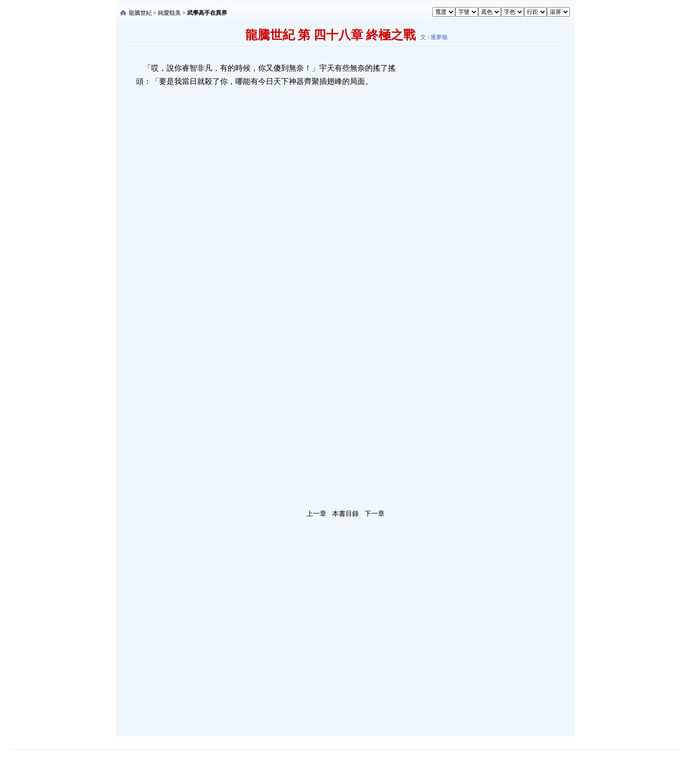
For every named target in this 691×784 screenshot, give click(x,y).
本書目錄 (345, 514)
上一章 (316, 514)
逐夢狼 (439, 37)
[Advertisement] (477, 205)
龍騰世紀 (140, 13)
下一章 (375, 514)
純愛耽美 (169, 13)
